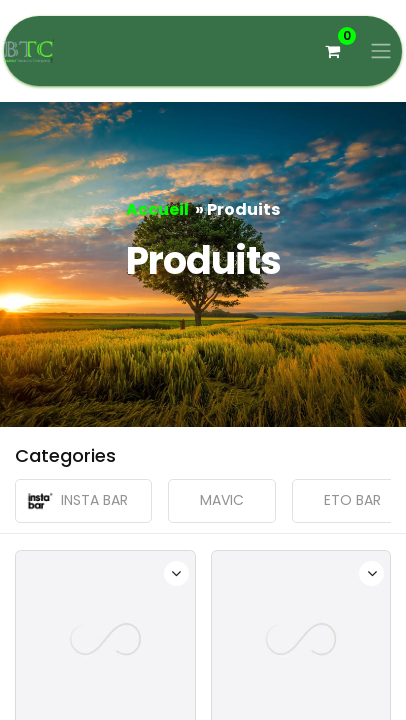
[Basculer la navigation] (381, 51)
